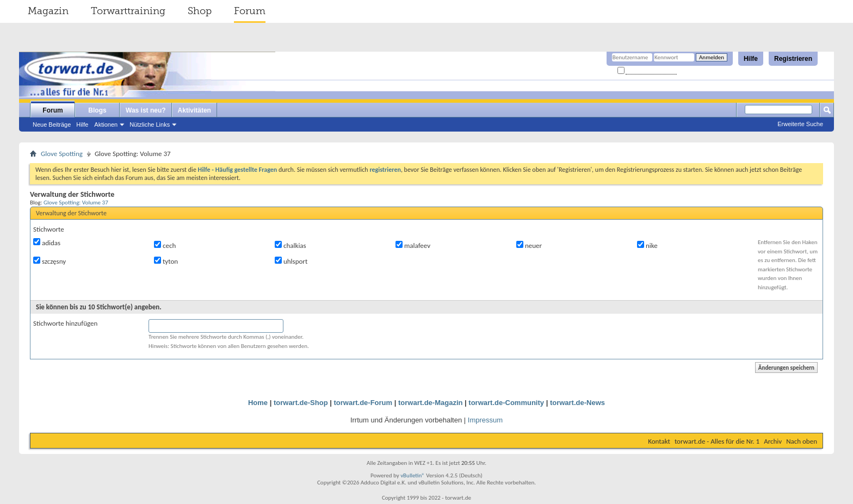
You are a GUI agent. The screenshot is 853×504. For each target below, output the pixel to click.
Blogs (97, 110)
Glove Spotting (62, 154)
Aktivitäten (194, 110)
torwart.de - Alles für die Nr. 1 (717, 441)
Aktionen (106, 125)
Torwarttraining (128, 11)
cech (165, 245)
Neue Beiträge (52, 125)
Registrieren (793, 59)
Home (258, 403)
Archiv (773, 441)
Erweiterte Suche (800, 124)
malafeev (413, 245)
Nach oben (802, 441)
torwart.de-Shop (301, 403)
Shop (200, 11)
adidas (47, 242)
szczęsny (50, 261)
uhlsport (291, 261)
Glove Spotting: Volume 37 (76, 202)
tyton (166, 261)
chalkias (290, 245)
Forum (250, 11)
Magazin (48, 11)
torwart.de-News (577, 403)
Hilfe (751, 59)
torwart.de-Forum (363, 403)
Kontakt (659, 441)
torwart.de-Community (506, 403)
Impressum (485, 420)
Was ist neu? (146, 110)
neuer (529, 245)
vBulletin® (413, 475)
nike (647, 245)
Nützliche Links (150, 125)
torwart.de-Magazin (430, 403)
